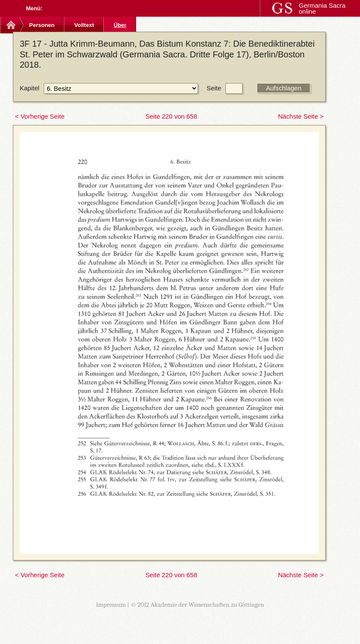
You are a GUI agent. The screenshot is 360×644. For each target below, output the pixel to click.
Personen (42, 25)
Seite (214, 88)
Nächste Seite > (301, 116)
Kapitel (30, 88)
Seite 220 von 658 (171, 116)
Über (120, 25)
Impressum (111, 605)
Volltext (84, 25)
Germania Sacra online (322, 8)
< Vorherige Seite (40, 116)
